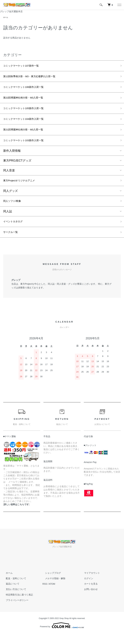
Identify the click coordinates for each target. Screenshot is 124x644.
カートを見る (88, 595)
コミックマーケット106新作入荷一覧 (27, 90)
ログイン (86, 589)
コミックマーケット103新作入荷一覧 (27, 147)
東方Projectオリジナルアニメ (22, 188)
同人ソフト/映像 (14, 210)
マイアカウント (89, 584)
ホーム (6, 18)
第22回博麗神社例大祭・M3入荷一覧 (27, 101)
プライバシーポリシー (15, 611)
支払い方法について (13, 600)
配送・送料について (13, 589)
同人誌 (8, 221)
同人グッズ (10, 199)
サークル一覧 (12, 243)
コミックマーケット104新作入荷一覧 (27, 124)
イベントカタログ (15, 231)
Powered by (62, 636)
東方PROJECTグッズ (17, 168)
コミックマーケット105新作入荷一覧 (27, 113)
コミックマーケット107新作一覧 (25, 67)
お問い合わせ (88, 600)
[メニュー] (119, 5)
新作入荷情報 (12, 158)
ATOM (52, 595)
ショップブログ (50, 584)
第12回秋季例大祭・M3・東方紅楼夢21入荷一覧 (35, 78)
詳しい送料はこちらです (16, 515)
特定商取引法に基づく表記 (17, 606)
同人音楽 (9, 178)
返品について (10, 595)
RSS (45, 595)
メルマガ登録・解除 (53, 589)
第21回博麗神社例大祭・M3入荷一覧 (27, 136)
